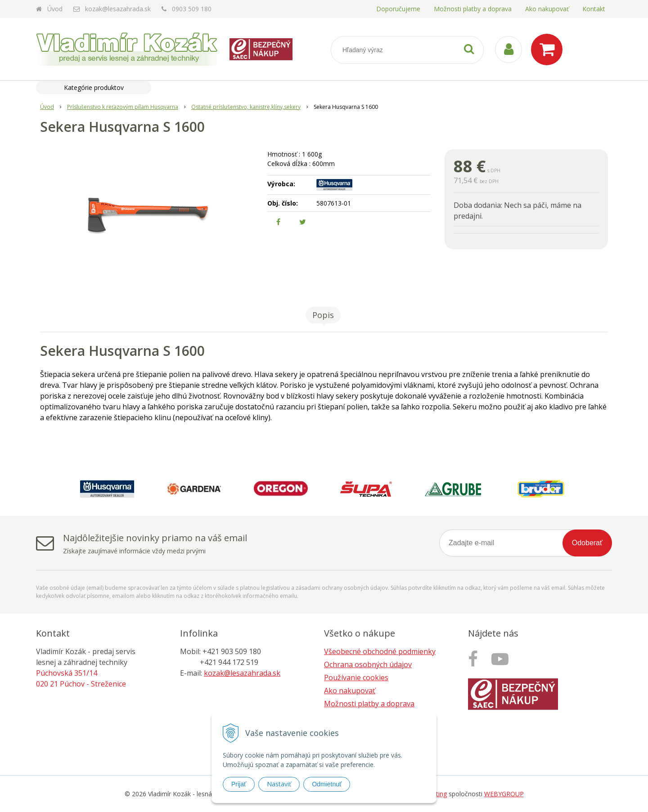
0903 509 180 (192, 9)
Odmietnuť (327, 784)
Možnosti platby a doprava (473, 9)
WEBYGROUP (504, 794)
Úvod (55, 9)
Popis (323, 315)
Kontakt (594, 9)
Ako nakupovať (547, 9)
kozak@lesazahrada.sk (118, 9)
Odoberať (587, 543)
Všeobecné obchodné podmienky (380, 651)
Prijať (239, 784)
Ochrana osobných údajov (368, 664)
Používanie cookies (356, 677)
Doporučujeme (398, 9)
